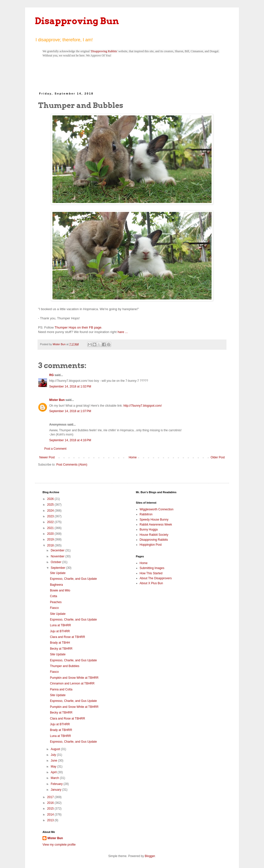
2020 (51, 534)
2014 (51, 815)
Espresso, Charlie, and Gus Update (73, 579)
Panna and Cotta (61, 689)
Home (133, 457)
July (54, 755)
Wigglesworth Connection (157, 509)
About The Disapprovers (156, 578)
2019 (51, 539)
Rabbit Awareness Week (156, 525)
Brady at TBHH (60, 643)
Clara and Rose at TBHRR (67, 637)
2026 (51, 499)
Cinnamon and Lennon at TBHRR (72, 683)
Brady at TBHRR (61, 730)
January (56, 790)
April (54, 772)
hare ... (123, 332)
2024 (51, 511)
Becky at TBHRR (61, 649)
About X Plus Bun (151, 583)
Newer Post (47, 457)
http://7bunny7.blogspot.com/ (142, 406)
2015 (51, 809)
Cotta (54, 596)
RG (51, 375)
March (55, 778)
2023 (51, 516)
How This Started (151, 573)
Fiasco (54, 608)
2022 (51, 522)
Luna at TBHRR (61, 625)
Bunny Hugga (149, 530)
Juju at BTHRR (60, 631)
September (58, 568)
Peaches (56, 602)
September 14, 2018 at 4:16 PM (70, 440)
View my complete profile (59, 845)
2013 (51, 820)
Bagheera (56, 585)
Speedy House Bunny (154, 520)
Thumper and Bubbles (65, 666)
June (54, 761)
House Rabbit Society (154, 535)
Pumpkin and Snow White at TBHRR (74, 678)
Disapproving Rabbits (104, 51)
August (56, 749)
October (56, 562)
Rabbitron (146, 514)
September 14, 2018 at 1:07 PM (70, 411)
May (54, 767)
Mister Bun (57, 400)
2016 (51, 803)
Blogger (150, 856)
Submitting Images (152, 568)
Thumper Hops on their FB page (78, 327)
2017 (51, 797)
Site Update (58, 573)
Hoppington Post (151, 545)
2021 (51, 528)
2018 (51, 545)
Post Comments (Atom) (72, 465)
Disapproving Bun (77, 21)
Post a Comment (55, 449)
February (57, 784)
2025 (51, 505)
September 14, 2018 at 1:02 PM (70, 386)
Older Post (218, 457)
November (58, 556)
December (58, 550)
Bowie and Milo (60, 590)
